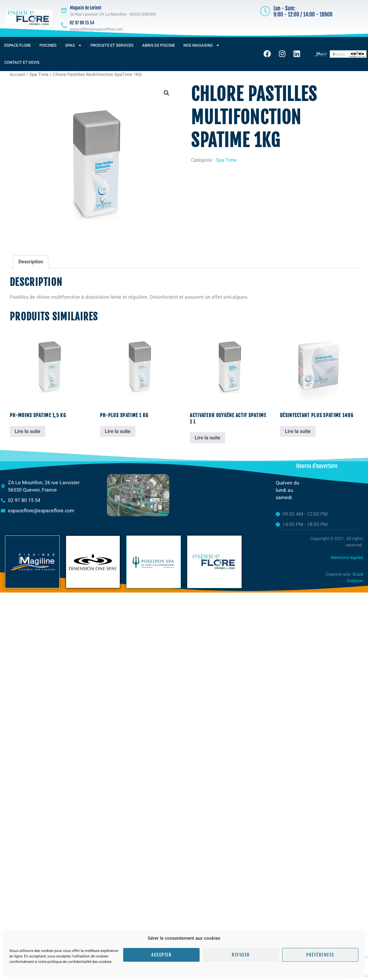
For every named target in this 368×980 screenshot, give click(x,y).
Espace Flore (18, 45)
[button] (167, 93)
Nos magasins (202, 45)
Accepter (161, 955)
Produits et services (112, 45)
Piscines (48, 45)
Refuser (241, 955)
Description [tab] (31, 262)
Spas (74, 45)
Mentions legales (347, 558)
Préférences (320, 955)
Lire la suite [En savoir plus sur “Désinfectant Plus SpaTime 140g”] (298, 431)
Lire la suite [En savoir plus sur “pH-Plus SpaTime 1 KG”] (118, 431)
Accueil (17, 75)
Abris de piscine (158, 45)
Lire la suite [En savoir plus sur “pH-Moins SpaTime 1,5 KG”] (28, 431)
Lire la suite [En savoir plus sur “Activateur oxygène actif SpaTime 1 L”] (208, 438)
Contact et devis (22, 62)
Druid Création (355, 578)
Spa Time (39, 75)
